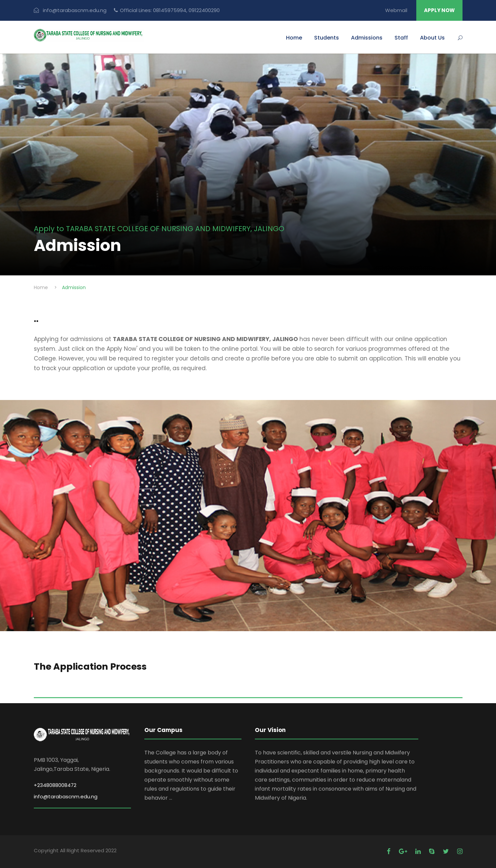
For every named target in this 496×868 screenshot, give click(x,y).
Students (327, 38)
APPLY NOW (439, 10)
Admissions (367, 38)
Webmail (396, 10)
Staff (401, 38)
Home (294, 38)
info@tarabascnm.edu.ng (66, 796)
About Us (432, 38)
